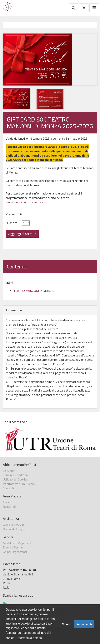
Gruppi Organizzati (15, 552)
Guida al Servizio (13, 525)
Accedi (7, 502)
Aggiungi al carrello (22, 234)
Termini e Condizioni (16, 475)
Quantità (12, 223)
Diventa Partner (13, 547)
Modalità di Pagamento (18, 543)
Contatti (8, 488)
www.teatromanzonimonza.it (25, 202)
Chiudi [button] (66, 624)
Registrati (9, 506)
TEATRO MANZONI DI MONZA (34, 291)
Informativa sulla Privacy (19, 484)
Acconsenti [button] (84, 624)
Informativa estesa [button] (29, 638)
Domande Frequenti (16, 529)
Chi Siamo (9, 471)
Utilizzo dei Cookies (15, 479)
